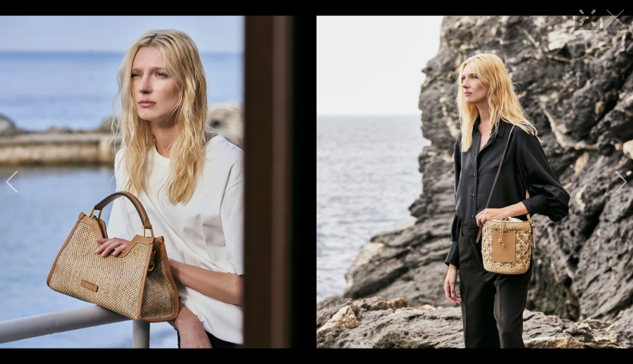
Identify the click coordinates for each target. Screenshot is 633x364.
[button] (12, 182)
